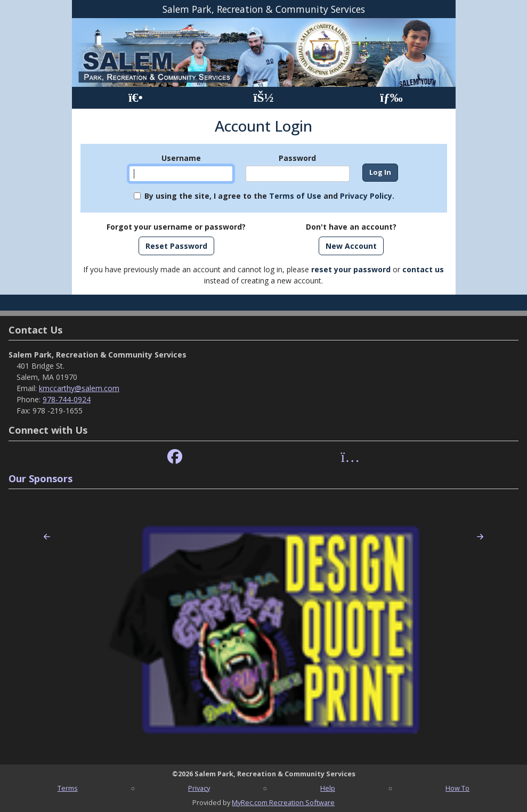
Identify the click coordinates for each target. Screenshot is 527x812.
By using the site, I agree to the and (269, 196)
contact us (423, 269)
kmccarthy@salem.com (79, 388)
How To (457, 788)
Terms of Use (295, 196)
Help (328, 788)
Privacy (199, 788)
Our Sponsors (40, 478)
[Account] (263, 98)
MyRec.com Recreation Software (283, 802)
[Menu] (391, 98)
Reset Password (176, 246)
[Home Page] (136, 98)
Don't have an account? (351, 227)
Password (297, 158)
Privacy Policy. (367, 196)
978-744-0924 (67, 399)
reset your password (351, 269)
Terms (68, 788)
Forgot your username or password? (176, 227)
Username (181, 158)
